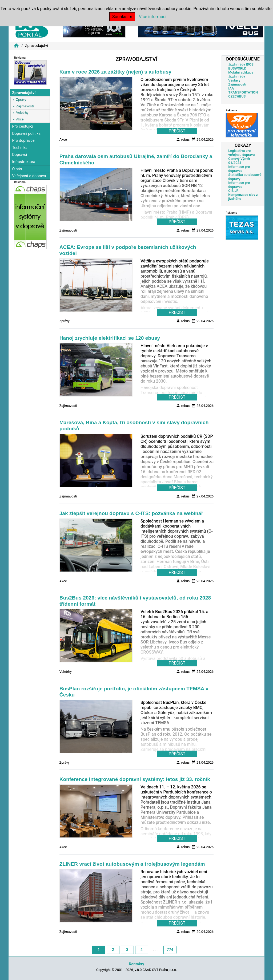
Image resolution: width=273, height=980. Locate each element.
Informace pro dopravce (239, 169)
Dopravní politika (26, 134)
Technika (20, 148)
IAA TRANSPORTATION (243, 90)
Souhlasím (122, 17)
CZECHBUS (237, 96)
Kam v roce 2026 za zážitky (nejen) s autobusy (115, 72)
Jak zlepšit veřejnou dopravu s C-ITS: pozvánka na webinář (131, 513)
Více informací (153, 17)
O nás (17, 169)
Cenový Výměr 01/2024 (239, 161)
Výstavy (234, 80)
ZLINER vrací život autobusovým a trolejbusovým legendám (132, 864)
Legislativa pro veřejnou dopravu (241, 153)
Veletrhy (22, 113)
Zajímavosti (25, 106)
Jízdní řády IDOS (241, 64)
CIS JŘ (233, 191)
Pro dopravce (23, 141)
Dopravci (19, 155)
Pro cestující (23, 126)
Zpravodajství (24, 93)
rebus (183, 139)
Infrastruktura (24, 162)
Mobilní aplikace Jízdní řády (241, 74)
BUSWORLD (237, 68)
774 (170, 950)
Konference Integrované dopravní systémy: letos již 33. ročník (135, 779)
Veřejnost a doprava (29, 176)
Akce (20, 119)
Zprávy (21, 100)
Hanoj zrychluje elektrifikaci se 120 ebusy (110, 338)
